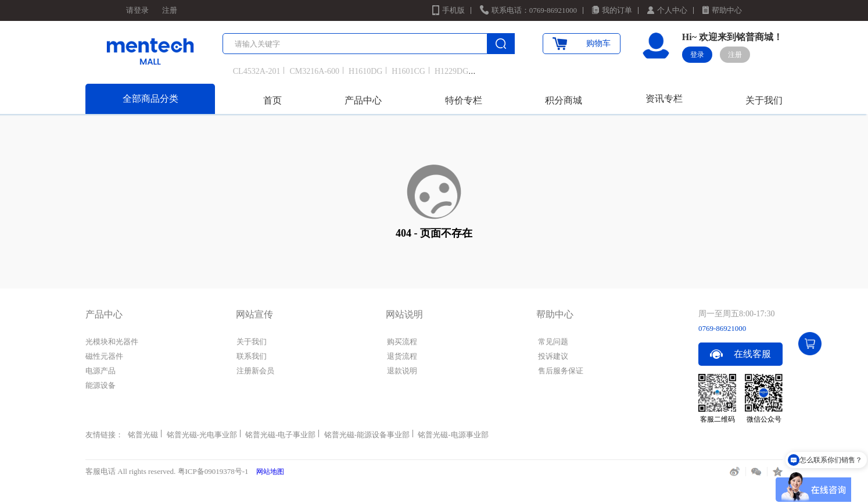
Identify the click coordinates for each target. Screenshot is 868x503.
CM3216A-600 (314, 71)
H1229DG (451, 71)
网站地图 (270, 472)
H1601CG (408, 71)
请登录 (137, 10)
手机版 (453, 10)
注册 (170, 10)
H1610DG (365, 71)
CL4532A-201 (257, 71)
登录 (697, 55)
